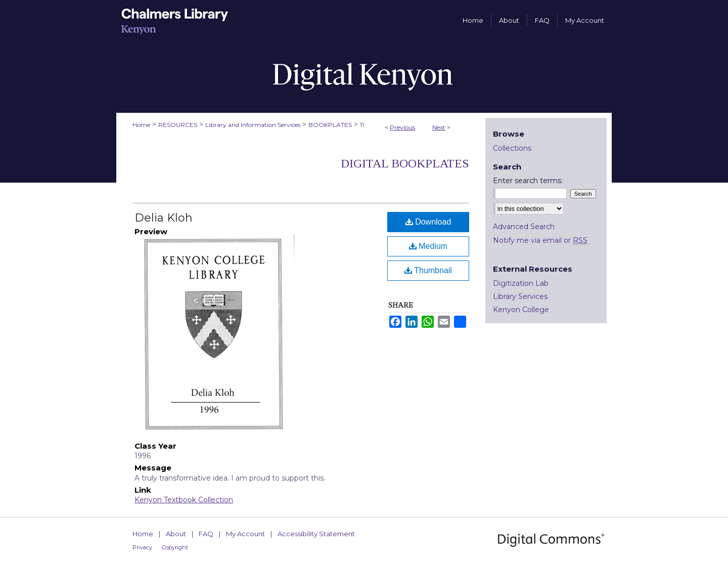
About (176, 534)
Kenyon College (521, 310)
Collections (512, 148)
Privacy (142, 547)
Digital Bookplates (405, 163)
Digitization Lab (521, 283)
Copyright (175, 547)
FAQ (206, 534)
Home (141, 125)
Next (439, 127)
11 (362, 125)
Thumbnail (428, 270)
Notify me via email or (540, 240)
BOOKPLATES (330, 125)
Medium (428, 246)
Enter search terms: (528, 181)
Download (428, 222)
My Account (245, 534)
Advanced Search (524, 227)
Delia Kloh (164, 218)
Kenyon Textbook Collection (184, 500)
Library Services (520, 296)
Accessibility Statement (316, 534)
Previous (402, 127)
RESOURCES (178, 125)
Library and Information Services (253, 125)
